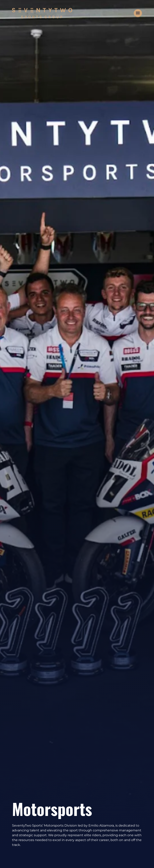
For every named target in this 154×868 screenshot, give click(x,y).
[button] (138, 13)
